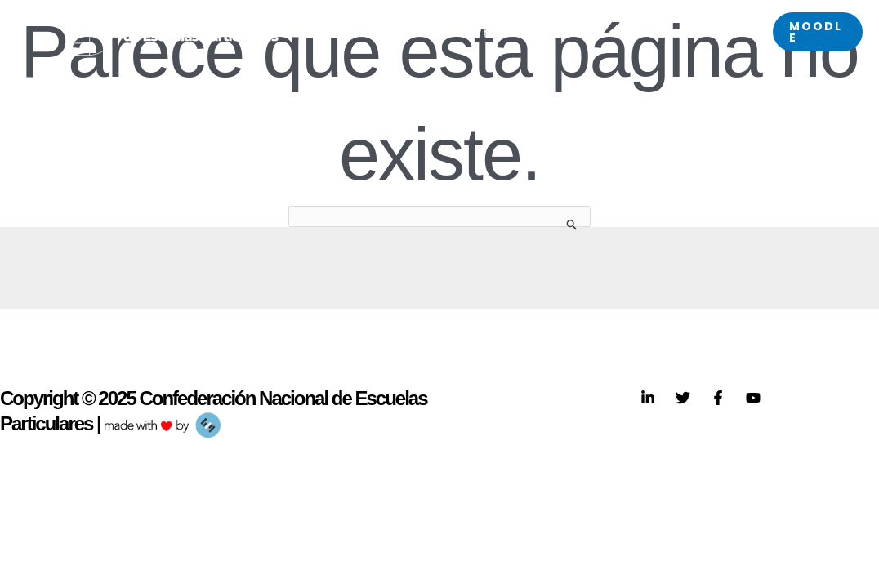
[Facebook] (718, 398)
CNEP (358, 31)
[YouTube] (753, 398)
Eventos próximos (669, 31)
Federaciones (533, 31)
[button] (818, 32)
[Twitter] (683, 398)
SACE (433, 31)
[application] (375, 31)
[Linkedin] (648, 398)
